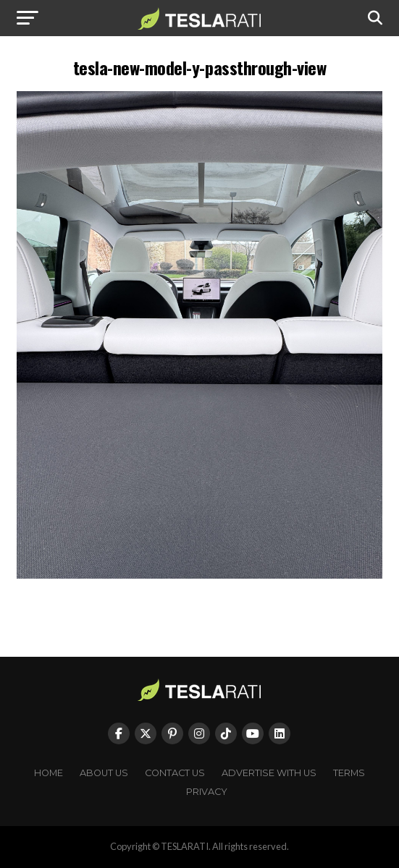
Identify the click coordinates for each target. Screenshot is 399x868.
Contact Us (175, 773)
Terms (349, 773)
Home (49, 773)
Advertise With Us (269, 773)
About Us (104, 773)
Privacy (207, 792)
